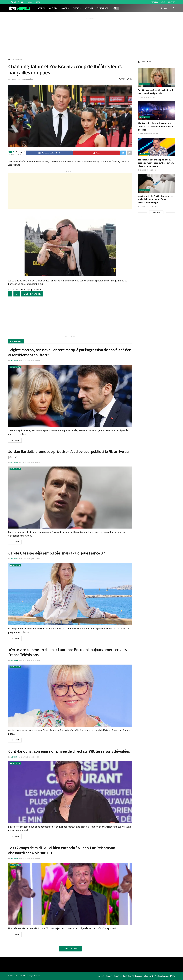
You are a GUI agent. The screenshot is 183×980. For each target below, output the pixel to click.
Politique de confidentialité (143, 976)
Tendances (103, 8)
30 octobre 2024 (14, 79)
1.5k (38, 361)
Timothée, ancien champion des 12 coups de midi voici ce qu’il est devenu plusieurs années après (156, 163)
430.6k (153, 97)
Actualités (18, 59)
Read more (15, 440)
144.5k (155, 207)
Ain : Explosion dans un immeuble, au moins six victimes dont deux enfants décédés (156, 126)
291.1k (152, 170)
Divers (76, 8)
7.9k (156, 134)
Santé (64, 8)
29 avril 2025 (143, 97)
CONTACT (171, 2)
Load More (156, 212)
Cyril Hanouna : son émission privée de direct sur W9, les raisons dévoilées (69, 751)
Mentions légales (161, 976)
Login (164, 8)
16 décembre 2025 (145, 134)
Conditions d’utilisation (123, 976)
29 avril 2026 (25, 361)
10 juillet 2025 (144, 207)
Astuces (53, 8)
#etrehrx (37, 976)
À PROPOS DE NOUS (158, 2)
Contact (89, 8)
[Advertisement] (91, 38)
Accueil (41, 8)
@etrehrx (14, 361)
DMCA (172, 976)
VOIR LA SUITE (32, 294)
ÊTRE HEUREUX (19, 976)
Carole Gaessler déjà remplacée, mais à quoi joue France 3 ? (57, 553)
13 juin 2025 (143, 170)
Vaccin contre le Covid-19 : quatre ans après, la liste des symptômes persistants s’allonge (156, 199)
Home (10, 59)
